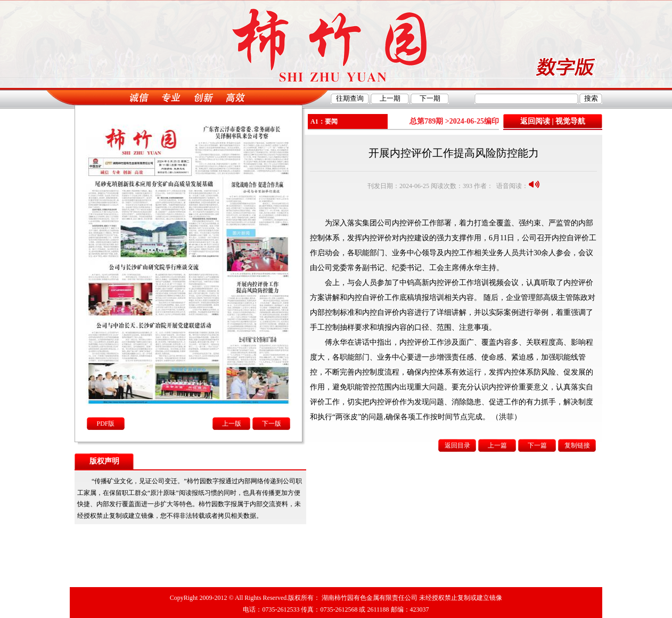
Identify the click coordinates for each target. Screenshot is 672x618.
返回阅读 (535, 121)
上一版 (232, 424)
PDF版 (105, 424)
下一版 (272, 424)
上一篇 (497, 445)
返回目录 (457, 445)
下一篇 (537, 445)
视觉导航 (570, 121)
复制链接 (577, 445)
